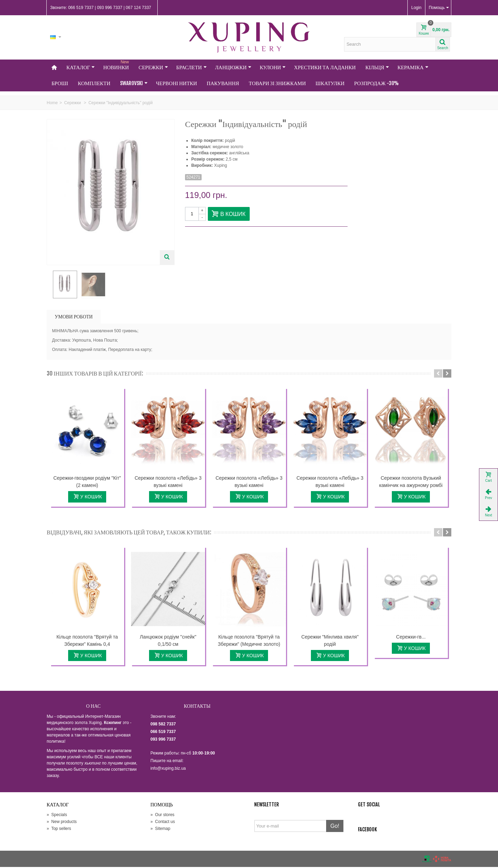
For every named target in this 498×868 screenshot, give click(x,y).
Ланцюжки (233, 67)
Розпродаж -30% (376, 83)
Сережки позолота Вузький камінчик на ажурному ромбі (411, 483)
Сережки (153, 67)
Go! (335, 827)
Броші (60, 83)
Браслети (192, 67)
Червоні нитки (177, 83)
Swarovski (134, 83)
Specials (57, 816)
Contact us (163, 823)
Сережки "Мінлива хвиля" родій (330, 641)
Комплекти (94, 83)
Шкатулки (330, 83)
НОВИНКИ (117, 65)
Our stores (162, 816)
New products (62, 823)
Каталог (81, 67)
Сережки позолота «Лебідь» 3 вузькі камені (168, 483)
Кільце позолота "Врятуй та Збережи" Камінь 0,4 (87, 641)
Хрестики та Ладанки (325, 67)
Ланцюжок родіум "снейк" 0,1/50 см (168, 641)
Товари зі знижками (277, 83)
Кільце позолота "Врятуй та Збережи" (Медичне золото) (249, 641)
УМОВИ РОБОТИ (74, 318)
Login (416, 8)
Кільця (377, 67)
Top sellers (59, 830)
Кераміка (413, 67)
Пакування (223, 83)
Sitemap (160, 830)
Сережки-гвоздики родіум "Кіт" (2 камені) (87, 483)
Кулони (273, 67)
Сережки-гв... (411, 638)
